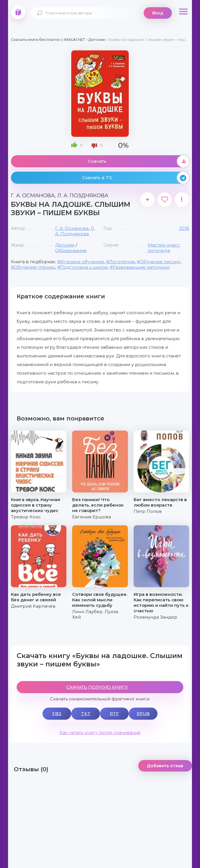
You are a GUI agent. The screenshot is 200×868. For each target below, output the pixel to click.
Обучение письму (160, 262)
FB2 (57, 713)
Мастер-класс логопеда (164, 248)
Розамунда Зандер (155, 617)
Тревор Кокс (26, 517)
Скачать (139, 161)
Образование (71, 250)
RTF (114, 713)
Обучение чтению (34, 267)
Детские (65, 245)
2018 (184, 228)
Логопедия (122, 262)
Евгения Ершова (92, 517)
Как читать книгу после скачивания (100, 733)
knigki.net (18, 12)
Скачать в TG (136, 178)
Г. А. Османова (72, 228)
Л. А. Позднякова (75, 231)
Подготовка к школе (84, 267)
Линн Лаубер (87, 612)
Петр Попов (148, 511)
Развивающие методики (141, 267)
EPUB (143, 713)
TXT (86, 713)
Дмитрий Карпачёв (33, 606)
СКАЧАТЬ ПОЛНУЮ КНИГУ (97, 687)
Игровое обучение (82, 262)
